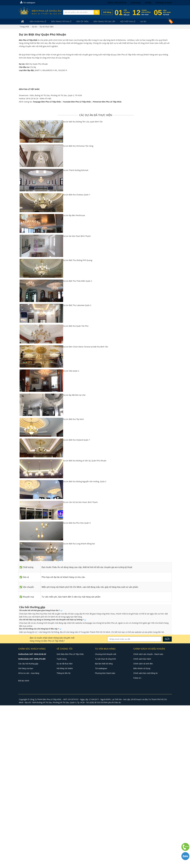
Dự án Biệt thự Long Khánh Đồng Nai (79, 706)
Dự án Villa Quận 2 (71, 533)
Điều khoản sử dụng (142, 831)
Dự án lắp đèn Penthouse (74, 378)
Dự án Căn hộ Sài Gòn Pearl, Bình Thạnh (80, 665)
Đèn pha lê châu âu (113, 865)
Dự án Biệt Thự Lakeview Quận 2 (77, 468)
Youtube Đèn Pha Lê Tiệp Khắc (77, 264)
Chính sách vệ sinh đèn (143, 826)
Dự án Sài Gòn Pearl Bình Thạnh (77, 399)
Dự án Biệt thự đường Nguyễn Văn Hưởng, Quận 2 (85, 644)
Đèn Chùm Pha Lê (37, 22)
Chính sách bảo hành (142, 822)
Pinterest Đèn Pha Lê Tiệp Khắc (107, 264)
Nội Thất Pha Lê (121, 22)
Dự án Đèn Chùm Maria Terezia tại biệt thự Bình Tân (86, 509)
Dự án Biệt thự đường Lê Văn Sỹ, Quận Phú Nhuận (85, 623)
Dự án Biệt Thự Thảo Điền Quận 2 (78, 444)
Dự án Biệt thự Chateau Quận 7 (77, 357)
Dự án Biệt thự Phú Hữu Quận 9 (77, 686)
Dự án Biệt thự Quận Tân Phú (76, 489)
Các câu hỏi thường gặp (28, 826)
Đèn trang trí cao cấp (99, 22)
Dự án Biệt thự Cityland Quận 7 (77, 603)
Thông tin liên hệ (64, 836)
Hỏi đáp (148, 3)
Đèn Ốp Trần (78, 22)
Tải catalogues (28, 3)
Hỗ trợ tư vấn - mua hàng (29, 836)
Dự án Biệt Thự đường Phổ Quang (78, 423)
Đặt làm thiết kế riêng (104, 826)
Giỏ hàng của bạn (26, 831)
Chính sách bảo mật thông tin (145, 836)
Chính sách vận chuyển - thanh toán (148, 817)
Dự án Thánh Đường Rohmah (76, 333)
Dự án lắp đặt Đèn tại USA (74, 558)
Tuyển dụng (136, 3)
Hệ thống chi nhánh (164, 3)
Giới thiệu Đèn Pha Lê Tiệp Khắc (70, 817)
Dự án (135, 22)
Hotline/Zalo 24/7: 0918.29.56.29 (32, 817)
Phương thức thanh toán (105, 836)
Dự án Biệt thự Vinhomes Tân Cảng (78, 309)
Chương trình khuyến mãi (106, 817)
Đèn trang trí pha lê (58, 22)
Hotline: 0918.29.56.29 (117, 3)
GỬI (167, 802)
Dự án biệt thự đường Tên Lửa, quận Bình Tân (83, 284)
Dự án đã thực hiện (65, 826)
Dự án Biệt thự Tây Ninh (73, 582)
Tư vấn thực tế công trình (105, 822)
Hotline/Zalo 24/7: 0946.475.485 (32, 822)
